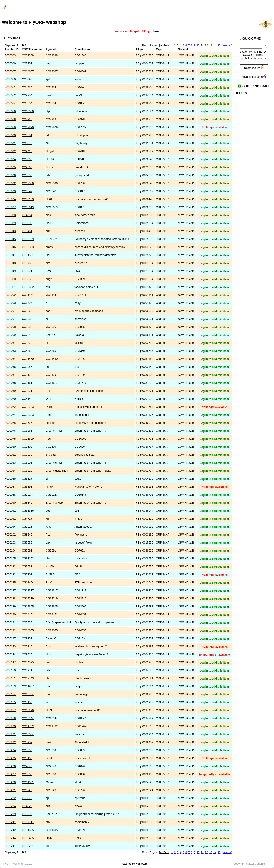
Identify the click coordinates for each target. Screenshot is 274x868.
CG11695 (28, 830)
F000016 (10, 111)
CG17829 (28, 127)
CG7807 (27, 575)
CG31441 (28, 295)
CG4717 (27, 519)
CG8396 (27, 814)
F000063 (10, 351)
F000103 (10, 543)
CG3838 (27, 774)
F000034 (10, 199)
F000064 (10, 359)
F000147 (10, 662)
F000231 (10, 790)
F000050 (10, 279)
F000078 (10, 439)
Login (227, 7)
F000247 (10, 846)
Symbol (51, 50)
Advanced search (254, 77)
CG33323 (28, 415)
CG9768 (27, 263)
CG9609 (27, 447)
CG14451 (28, 614)
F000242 (10, 830)
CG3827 (27, 479)
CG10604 (28, 311)
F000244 (10, 838)
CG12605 (28, 607)
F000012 (10, 95)
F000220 (10, 726)
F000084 (10, 471)
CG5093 (27, 223)
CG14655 (28, 630)
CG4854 (27, 103)
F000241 (10, 822)
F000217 (10, 710)
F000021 (10, 143)
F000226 (10, 766)
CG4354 (27, 215)
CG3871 (27, 271)
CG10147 (28, 495)
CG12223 (28, 407)
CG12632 (28, 287)
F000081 (10, 455)
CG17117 (28, 822)
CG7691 (27, 551)
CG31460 (28, 359)
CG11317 (28, 591)
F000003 (10, 55)
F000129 (10, 607)
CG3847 (27, 191)
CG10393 (28, 247)
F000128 (10, 599)
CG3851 (27, 135)
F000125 (10, 583)
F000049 (10, 271)
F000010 (10, 79)
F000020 (10, 135)
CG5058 (27, 175)
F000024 (10, 159)
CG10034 (28, 734)
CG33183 (28, 199)
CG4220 (27, 806)
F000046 (10, 247)
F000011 (10, 87)
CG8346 (27, 503)
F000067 (10, 375)
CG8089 (27, 750)
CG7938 (27, 455)
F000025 (10, 167)
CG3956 (27, 367)
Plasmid (183, 50)
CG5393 (27, 79)
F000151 (10, 678)
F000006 (10, 63)
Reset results (254, 68)
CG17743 (28, 678)
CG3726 (27, 790)
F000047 (10, 255)
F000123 (10, 575)
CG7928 (27, 119)
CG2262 (27, 167)
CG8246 (27, 535)
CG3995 (27, 327)
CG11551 (28, 255)
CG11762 (28, 726)
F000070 (10, 399)
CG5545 (27, 143)
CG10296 (28, 710)
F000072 (10, 407)
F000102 (10, 535)
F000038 (10, 215)
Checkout (258, 7)
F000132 (10, 630)
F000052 (10, 295)
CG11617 (28, 383)
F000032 (10, 183)
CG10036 (28, 111)
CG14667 (28, 71)
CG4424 (27, 87)
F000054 (10, 311)
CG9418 (27, 151)
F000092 (10, 519)
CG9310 (27, 654)
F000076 (10, 431)
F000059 (10, 335)
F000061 (10, 343)
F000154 (10, 694)
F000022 (10, 151)
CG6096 (27, 463)
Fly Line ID (12, 50)
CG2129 (27, 375)
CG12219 (28, 599)
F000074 (10, 415)
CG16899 (28, 439)
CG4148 (27, 399)
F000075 (10, 423)
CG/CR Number (32, 50)
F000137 (10, 638)
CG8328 (27, 471)
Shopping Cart (256, 86)
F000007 (10, 71)
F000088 (10, 495)
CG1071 (27, 391)
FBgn (139, 50)
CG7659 (27, 543)
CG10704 (28, 694)
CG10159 (28, 239)
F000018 (10, 119)
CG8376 (27, 798)
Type (159, 50)
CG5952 (27, 742)
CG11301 (28, 782)
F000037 (10, 207)
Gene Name (82, 50)
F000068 (10, 383)
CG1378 (27, 343)
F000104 (10, 551)
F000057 (10, 319)
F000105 (10, 559)
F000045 (10, 239)
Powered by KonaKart (134, 864)
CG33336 (28, 511)
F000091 (10, 511)
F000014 (10, 103)
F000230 (10, 782)
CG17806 (28, 183)
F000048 (10, 263)
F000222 (10, 742)
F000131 (10, 622)
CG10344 (28, 718)
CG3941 (27, 670)
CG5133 (27, 758)
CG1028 (27, 527)
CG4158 (27, 702)
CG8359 (27, 279)
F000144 (10, 654)
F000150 (10, 670)
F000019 (10, 127)
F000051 (10, 287)
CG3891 (27, 487)
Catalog (15, 8)
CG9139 (27, 638)
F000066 (10, 367)
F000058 (10, 327)
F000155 (10, 702)
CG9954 (27, 95)
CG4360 (27, 351)
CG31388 (28, 55)
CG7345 (27, 335)
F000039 (10, 223)
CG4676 (27, 766)
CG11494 (28, 583)
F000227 (10, 774)
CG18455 (28, 838)
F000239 (10, 814)
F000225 (10, 758)
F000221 (10, 734)
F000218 (10, 718)
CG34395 (28, 662)
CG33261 (28, 846)
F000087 (10, 487)
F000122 (10, 567)
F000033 (10, 191)
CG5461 (27, 231)
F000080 (10, 447)
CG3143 (27, 646)
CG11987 (28, 686)
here (156, 31)
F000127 (10, 591)
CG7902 (27, 63)
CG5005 (27, 159)
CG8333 (27, 622)
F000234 (10, 806)
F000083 (10, 463)
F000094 (10, 527)
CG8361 (27, 431)
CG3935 (27, 319)
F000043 (10, 231)
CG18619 (28, 207)
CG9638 (27, 567)
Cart (241, 7)
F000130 (10, 614)
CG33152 (28, 559)
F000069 (10, 391)
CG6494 (27, 303)
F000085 (10, 479)
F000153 (10, 686)
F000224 (10, 750)
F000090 (10, 503)
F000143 (10, 646)
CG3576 (27, 423)
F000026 (10, 175)
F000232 (10, 798)
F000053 (10, 303)
